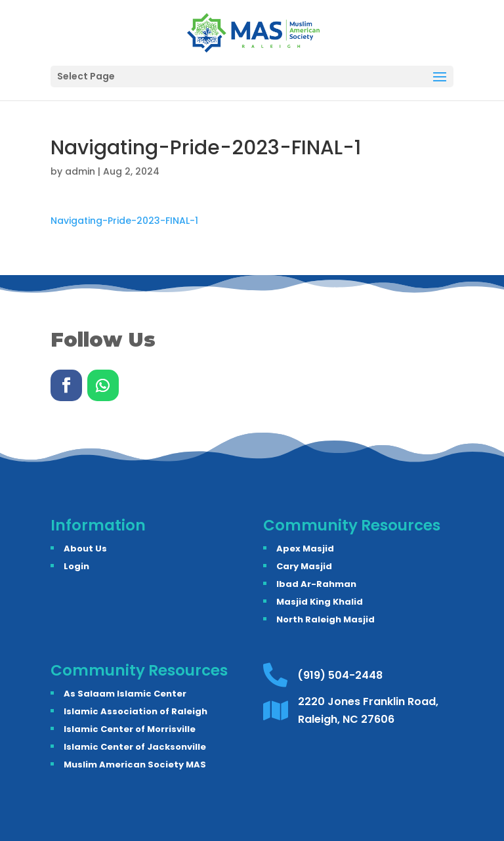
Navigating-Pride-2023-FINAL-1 (124, 221)
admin (80, 171)
